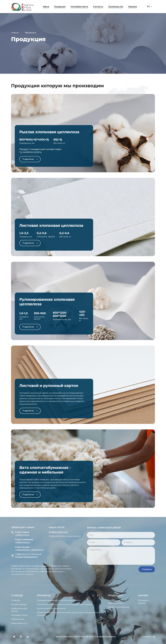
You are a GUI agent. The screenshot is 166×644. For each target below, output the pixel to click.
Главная (15, 33)
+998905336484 (12, 543)
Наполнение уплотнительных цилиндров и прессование (54, 604)
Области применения (129, 607)
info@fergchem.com (47, 532)
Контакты (98, 7)
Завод (46, 7)
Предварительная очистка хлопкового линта (48, 600)
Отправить (157, 569)
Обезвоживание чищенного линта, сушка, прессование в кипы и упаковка (58, 614)
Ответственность (8, 623)
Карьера (133, 7)
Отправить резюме (154, 602)
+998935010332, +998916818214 (19, 550)
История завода (8, 604)
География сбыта (79, 7)
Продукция (60, 7)
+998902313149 (11, 535)
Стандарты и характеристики (127, 602)
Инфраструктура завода (8, 610)
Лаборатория (7, 619)
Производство (116, 7)
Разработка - (148, 637)
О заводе (5, 600)
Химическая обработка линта (40, 608)
